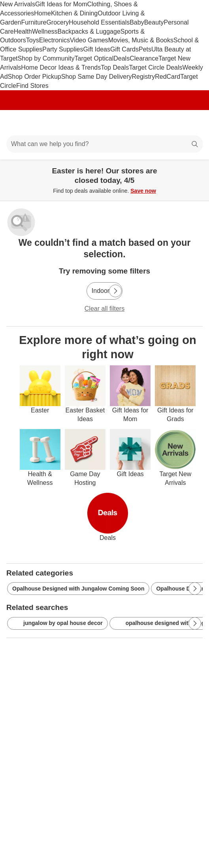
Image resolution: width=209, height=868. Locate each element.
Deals (121, 58)
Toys (33, 40)
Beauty (154, 22)
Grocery (57, 22)
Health (23, 31)
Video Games (89, 40)
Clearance (144, 58)
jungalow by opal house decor (57, 623)
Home (42, 13)
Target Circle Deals (155, 67)
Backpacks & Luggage (89, 31)
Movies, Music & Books (141, 40)
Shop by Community (46, 58)
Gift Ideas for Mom (61, 4)
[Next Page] (115, 291)
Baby (137, 22)
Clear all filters (104, 309)
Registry (144, 77)
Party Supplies (63, 49)
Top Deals (115, 67)
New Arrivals (18, 4)
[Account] (172, 123)
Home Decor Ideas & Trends (61, 67)
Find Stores (32, 86)
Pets (145, 49)
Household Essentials (99, 22)
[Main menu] (17, 123)
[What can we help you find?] (104, 144)
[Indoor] (104, 291)
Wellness (45, 31)
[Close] (198, 169)
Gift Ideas (97, 49)
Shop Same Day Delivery (97, 77)
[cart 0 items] (192, 123)
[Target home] (105, 123)
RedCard (168, 77)
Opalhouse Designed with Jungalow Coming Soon (78, 589)
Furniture (34, 22)
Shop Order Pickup (35, 77)
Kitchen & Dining (74, 13)
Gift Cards (124, 49)
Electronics (55, 40)
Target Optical (94, 58)
